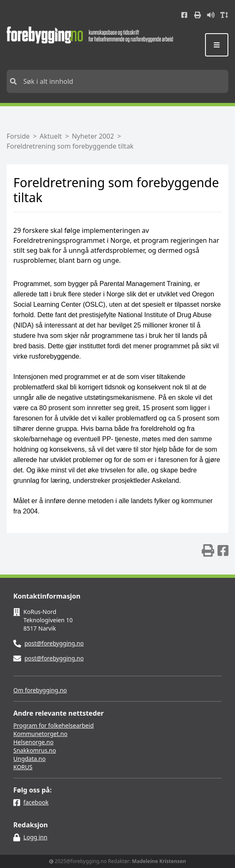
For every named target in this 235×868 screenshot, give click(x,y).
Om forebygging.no (40, 690)
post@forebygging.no (54, 643)
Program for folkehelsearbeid (53, 725)
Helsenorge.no (33, 742)
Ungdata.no (30, 759)
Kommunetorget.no (40, 734)
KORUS (23, 767)
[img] (208, 550)
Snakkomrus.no (35, 750)
